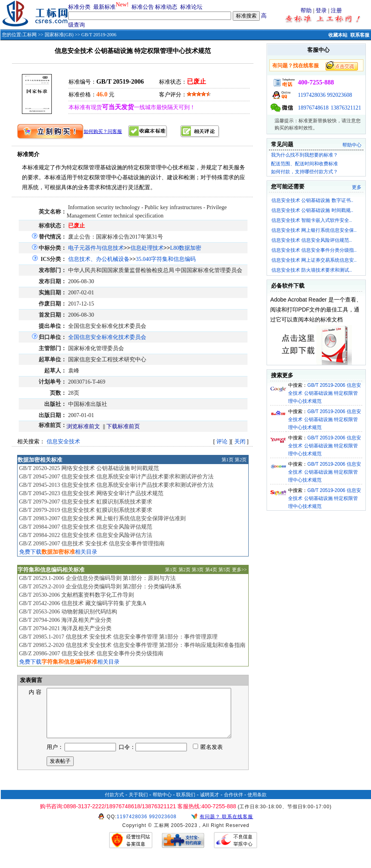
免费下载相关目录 (58, 552)
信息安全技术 (63, 442)
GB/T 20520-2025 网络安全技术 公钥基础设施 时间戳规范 (89, 468)
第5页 (224, 570)
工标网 (29, 35)
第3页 (198, 570)
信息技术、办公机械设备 (99, 259)
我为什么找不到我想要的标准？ (304, 155)
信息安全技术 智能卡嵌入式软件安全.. (312, 220)
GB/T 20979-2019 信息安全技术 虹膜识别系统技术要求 (86, 510)
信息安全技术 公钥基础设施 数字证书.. (312, 200)
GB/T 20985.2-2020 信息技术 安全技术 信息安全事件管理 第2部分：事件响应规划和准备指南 (132, 645)
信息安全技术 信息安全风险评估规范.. (312, 240)
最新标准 (104, 7)
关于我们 (138, 804)
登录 (321, 11)
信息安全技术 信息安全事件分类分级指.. (314, 250)
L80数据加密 (186, 248)
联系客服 (360, 35)
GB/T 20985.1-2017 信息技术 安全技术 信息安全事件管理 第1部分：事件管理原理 (118, 637)
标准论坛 (191, 7)
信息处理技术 (147, 248)
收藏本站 (338, 35)
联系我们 (186, 804)
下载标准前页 (123, 426)
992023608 (339, 95)
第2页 (241, 460)
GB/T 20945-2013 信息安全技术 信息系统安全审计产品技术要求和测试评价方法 (116, 485)
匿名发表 (208, 757)
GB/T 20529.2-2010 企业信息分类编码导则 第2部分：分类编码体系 (100, 587)
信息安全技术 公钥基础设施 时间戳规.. (312, 210)
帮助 (306, 11)
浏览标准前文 (83, 426)
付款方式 (114, 804)
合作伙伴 (234, 804)
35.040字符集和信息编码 (166, 259)
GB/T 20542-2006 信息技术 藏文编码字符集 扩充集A (83, 603)
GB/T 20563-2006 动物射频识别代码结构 (68, 612)
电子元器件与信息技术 (96, 248)
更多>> (239, 570)
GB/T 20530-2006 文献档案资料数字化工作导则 (77, 595)
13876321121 (346, 108)
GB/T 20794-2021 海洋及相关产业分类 (65, 628)
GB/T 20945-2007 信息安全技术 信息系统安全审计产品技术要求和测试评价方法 (116, 477)
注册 (336, 11)
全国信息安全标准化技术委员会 (107, 337)
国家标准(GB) (59, 35)
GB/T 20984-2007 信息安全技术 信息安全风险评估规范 (86, 527)
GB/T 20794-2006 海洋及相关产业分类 (65, 620)
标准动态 (166, 7)
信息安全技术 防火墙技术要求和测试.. (312, 270)
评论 (222, 442)
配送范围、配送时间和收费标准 (304, 164)
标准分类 (79, 7)
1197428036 (311, 95)
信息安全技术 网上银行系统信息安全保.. (314, 230)
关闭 (240, 442)
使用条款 (257, 804)
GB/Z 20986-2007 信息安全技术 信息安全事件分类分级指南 (91, 653)
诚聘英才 (210, 804)
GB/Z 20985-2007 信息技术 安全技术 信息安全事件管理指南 (92, 544)
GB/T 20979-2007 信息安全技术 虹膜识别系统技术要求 (86, 502)
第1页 (228, 460)
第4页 (211, 570)
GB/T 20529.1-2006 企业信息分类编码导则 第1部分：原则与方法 (97, 578)
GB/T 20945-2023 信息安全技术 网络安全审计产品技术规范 (91, 493)
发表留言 (31, 680)
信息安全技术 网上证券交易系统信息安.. (314, 260)
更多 (357, 187)
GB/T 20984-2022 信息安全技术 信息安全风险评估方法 (86, 535)
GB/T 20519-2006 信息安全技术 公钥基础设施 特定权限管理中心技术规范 (325, 393)
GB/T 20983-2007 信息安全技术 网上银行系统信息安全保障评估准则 (102, 518)
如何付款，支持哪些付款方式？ (304, 172)
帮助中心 (352, 145)
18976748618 (313, 108)
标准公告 (143, 7)
